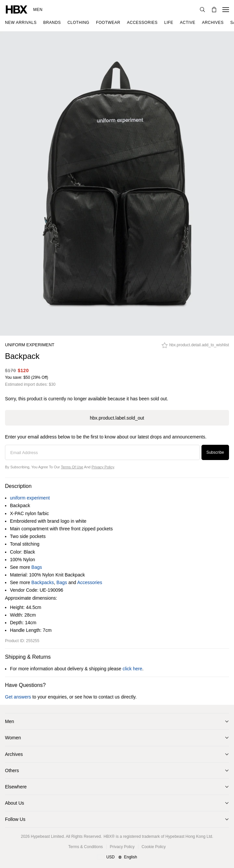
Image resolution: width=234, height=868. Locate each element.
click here (132, 669)
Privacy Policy (103, 467)
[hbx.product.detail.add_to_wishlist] (195, 347)
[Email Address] (102, 452)
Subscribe (215, 452)
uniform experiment (30, 345)
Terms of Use (72, 467)
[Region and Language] (117, 857)
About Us (15, 803)
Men (38, 10)
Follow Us (15, 819)
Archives (14, 754)
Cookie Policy (154, 847)
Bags (37, 567)
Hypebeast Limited (47, 836)
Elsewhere (16, 787)
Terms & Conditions (86, 847)
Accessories (89, 582)
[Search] (202, 10)
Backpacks (43, 582)
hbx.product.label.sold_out (117, 418)
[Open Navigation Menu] (226, 10)
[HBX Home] (17, 9)
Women (13, 738)
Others (12, 770)
